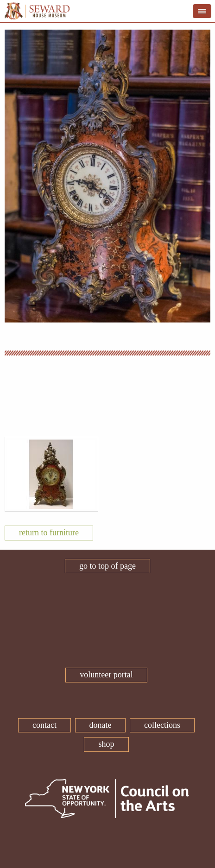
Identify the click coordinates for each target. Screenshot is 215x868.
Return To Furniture (49, 533)
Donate (101, 725)
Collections (162, 725)
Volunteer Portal (106, 675)
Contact (44, 725)
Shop (106, 744)
